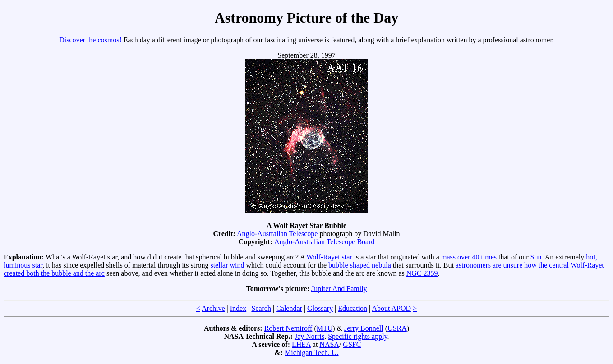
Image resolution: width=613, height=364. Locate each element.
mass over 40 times (469, 257)
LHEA (301, 344)
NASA (329, 344)
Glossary (320, 308)
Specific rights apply (357, 336)
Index (238, 308)
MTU (325, 328)
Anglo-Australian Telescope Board (325, 242)
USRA (397, 328)
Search (261, 308)
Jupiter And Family (339, 289)
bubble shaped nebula (360, 265)
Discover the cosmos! (90, 40)
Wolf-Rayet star (329, 257)
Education (353, 308)
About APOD (391, 308)
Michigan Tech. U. (311, 353)
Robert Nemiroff (288, 328)
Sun (536, 257)
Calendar (289, 308)
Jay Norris (309, 336)
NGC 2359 (422, 273)
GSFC (352, 344)
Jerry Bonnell (364, 328)
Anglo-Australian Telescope (277, 234)
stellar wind (227, 265)
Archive (213, 308)
